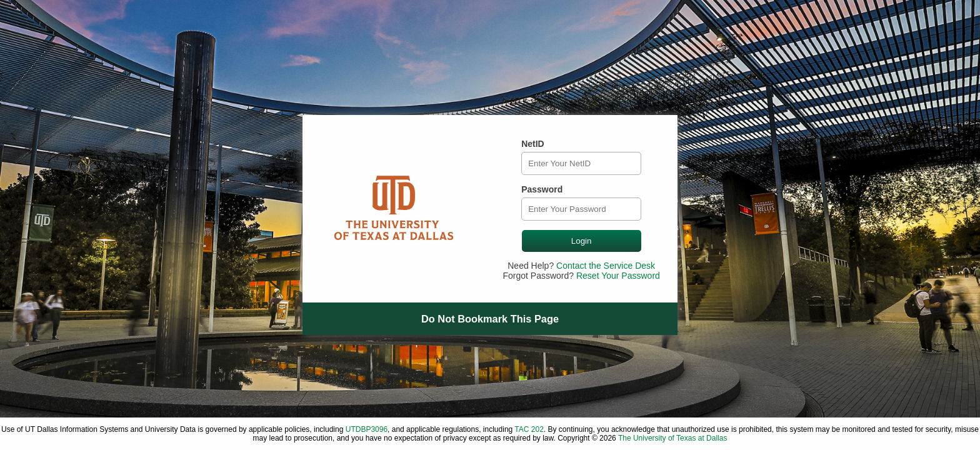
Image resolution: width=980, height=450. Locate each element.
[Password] (581, 209)
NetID (533, 144)
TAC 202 (529, 429)
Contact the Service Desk (606, 266)
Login (582, 241)
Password (542, 189)
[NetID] (581, 163)
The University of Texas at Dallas (673, 438)
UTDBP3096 (367, 429)
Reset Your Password (618, 276)
